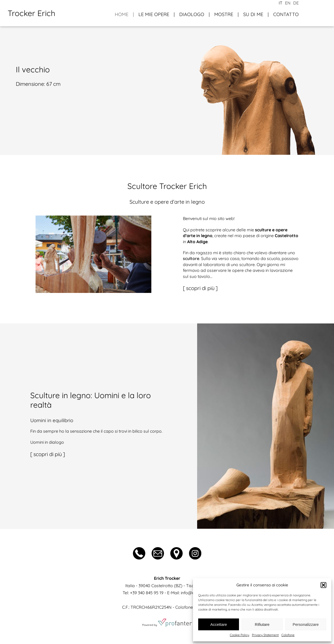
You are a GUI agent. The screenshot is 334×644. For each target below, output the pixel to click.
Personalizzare (306, 624)
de (296, 3)
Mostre (224, 14)
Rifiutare (262, 624)
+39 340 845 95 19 (147, 593)
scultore (191, 258)
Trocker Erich (31, 13)
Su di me (253, 14)
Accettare (219, 624)
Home (122, 14)
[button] (323, 585)
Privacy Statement (265, 635)
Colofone (288, 635)
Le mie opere (154, 14)
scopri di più (200, 288)
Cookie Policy (240, 635)
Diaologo (192, 14)
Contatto (286, 14)
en (288, 3)
